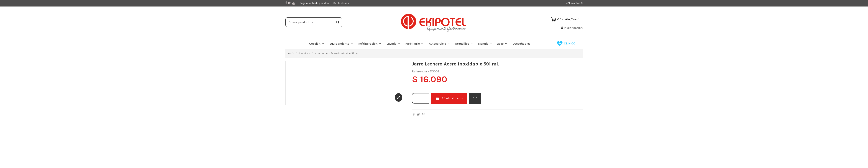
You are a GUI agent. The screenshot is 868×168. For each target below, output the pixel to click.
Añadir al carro (449, 98)
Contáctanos (341, 3)
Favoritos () (574, 3)
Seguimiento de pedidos (314, 3)
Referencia (419, 71)
